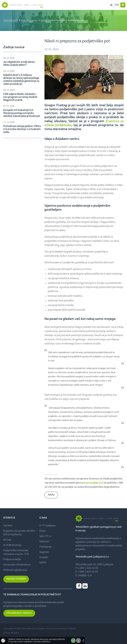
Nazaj (51, 495)
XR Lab (7, 540)
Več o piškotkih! (78, 641)
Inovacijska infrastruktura (17, 565)
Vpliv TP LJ (45, 536)
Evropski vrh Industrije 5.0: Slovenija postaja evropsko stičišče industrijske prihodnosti (22, 113)
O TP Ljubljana (47, 526)
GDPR (43, 563)
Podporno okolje (12, 560)
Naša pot (44, 542)
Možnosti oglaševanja (15, 570)
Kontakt (44, 558)
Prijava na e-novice (19, 613)
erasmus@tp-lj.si (93, 483)
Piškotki (72, 629)
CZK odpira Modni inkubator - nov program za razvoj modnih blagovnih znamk (20, 97)
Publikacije (45, 547)
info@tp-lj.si (85, 576)
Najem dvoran (16, 579)
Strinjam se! (73, 641)
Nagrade (44, 552)
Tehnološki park (11, 20)
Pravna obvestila (11, 633)
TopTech (8, 526)
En (117, 5)
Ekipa (42, 531)
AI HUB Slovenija (12, 545)
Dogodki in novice (29, 20)
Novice (44, 20)
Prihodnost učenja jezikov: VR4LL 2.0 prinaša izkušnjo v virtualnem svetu (22, 129)
